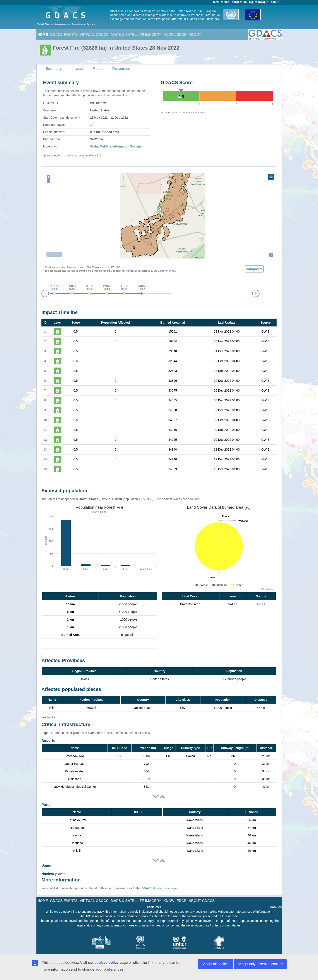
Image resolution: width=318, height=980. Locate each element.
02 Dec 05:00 (107, 288)
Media (98, 69)
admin (275, 2)
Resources (121, 69)
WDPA (261, 604)
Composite (254, 269)
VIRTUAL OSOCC (94, 35)
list (54, 717)
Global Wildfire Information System (115, 146)
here (203, 113)
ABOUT (195, 35)
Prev (42, 294)
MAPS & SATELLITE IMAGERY (136, 35)
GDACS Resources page (159, 884)
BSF (120, 756)
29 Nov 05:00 (54, 288)
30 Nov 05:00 (72, 288)
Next (259, 293)
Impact (77, 69)
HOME (43, 35)
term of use (221, 2)
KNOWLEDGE (175, 35)
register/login (259, 2)
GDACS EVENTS (64, 35)
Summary (54, 69)
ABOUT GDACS (202, 896)
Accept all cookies (215, 964)
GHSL (104, 512)
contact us (239, 2)
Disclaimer (153, 903)
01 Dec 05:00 (89, 288)
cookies (276, 903)
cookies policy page (111, 963)
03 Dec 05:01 (124, 288)
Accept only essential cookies (260, 964)
